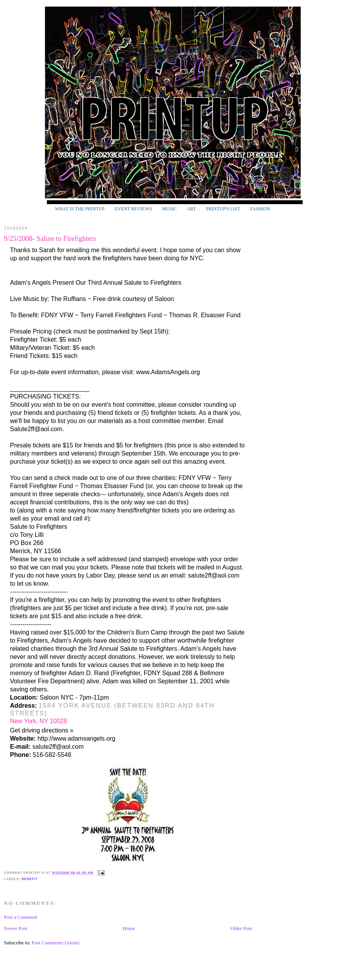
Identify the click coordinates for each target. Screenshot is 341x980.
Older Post (241, 928)
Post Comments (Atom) (56, 943)
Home (129, 928)
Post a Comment (21, 917)
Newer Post (15, 928)
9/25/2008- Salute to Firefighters (50, 239)
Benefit (30, 879)
